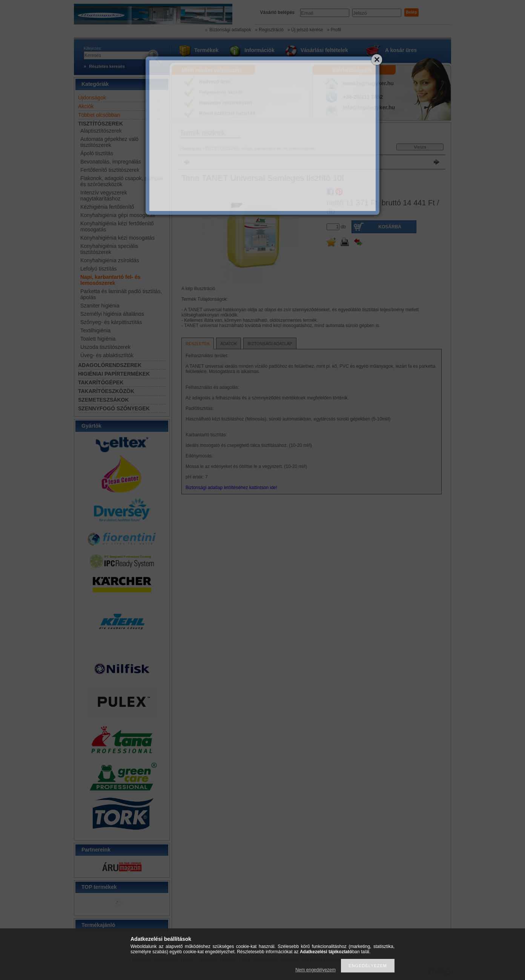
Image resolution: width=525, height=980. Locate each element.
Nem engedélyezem (315, 970)
